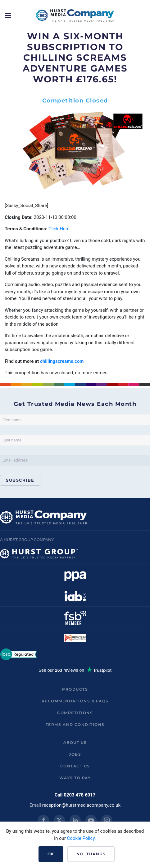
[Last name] (75, 440)
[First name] (75, 420)
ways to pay (75, 778)
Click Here (59, 229)
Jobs (75, 754)
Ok (51, 854)
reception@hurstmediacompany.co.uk (82, 805)
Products (75, 689)
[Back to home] (75, 15)
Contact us (75, 766)
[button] (8, 15)
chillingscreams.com (62, 361)
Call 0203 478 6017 (75, 795)
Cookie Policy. (82, 838)
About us (75, 742)
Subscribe (20, 480)
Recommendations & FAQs (75, 701)
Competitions (75, 713)
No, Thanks (91, 854)
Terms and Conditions (75, 725)
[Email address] (75, 460)
